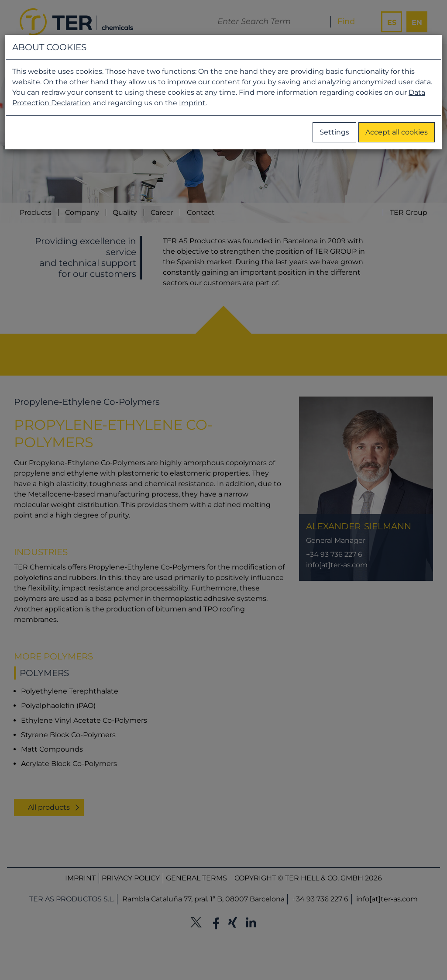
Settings (334, 132)
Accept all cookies (397, 132)
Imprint (192, 103)
